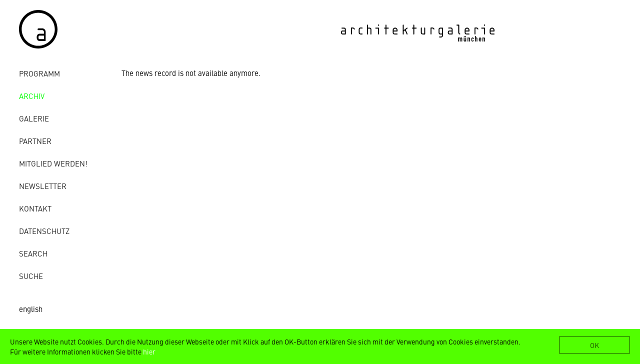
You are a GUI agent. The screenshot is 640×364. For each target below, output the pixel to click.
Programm (39, 73)
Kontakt (35, 208)
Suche (31, 276)
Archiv (32, 96)
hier (149, 351)
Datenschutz (44, 231)
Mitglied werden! (53, 163)
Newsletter (43, 186)
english (31, 309)
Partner (35, 141)
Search (33, 253)
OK (594, 345)
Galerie (34, 118)
